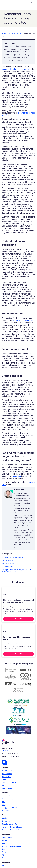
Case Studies (7, 837)
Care (3, 805)
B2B (3, 802)
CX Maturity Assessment (11, 846)
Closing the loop (7, 567)
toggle (33, 5)
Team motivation (7, 560)
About (4, 780)
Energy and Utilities (9, 808)
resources (16, 476)
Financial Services (9, 796)
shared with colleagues (22, 320)
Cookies (5, 858)
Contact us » (6, 750)
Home (4, 34)
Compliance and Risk (10, 824)
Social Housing (7, 799)
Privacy (4, 855)
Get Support (6, 865)
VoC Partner (6, 777)
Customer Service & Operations (14, 830)
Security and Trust (9, 783)
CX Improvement (15, 34)
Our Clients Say (8, 771)
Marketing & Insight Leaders (13, 827)
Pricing (4, 786)
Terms (4, 852)
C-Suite (4, 818)
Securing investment (8, 564)
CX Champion (7, 821)
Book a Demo (7, 789)
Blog (3, 849)
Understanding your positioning (12, 557)
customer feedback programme (15, 69)
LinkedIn (4, 762)
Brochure (5, 843)
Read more (19, 619)
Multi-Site (5, 811)
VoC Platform (7, 774)
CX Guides (6, 840)
